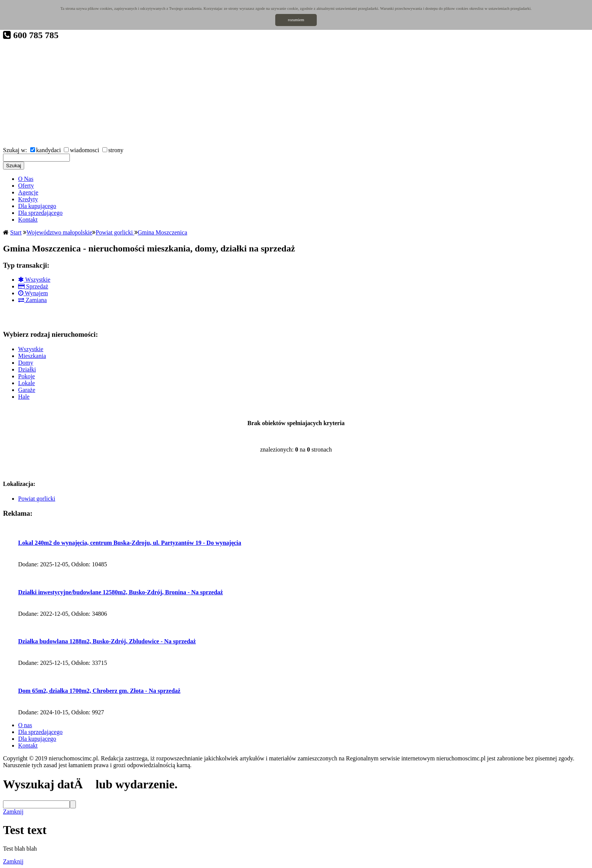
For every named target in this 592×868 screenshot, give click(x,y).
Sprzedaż (33, 286)
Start (16, 232)
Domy (26, 363)
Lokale (26, 383)
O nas (25, 725)
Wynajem (33, 293)
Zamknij (13, 812)
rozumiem (296, 20)
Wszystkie (34, 280)
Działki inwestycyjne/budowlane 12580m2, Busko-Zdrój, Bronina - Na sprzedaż (120, 592)
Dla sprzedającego (40, 213)
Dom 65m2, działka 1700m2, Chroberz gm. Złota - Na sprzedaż (99, 691)
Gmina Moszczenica (163, 232)
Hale (24, 397)
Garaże (27, 390)
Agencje (28, 192)
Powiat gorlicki (115, 232)
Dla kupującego (37, 206)
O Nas (26, 179)
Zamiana (32, 300)
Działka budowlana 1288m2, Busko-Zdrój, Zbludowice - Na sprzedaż (107, 641)
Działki (27, 369)
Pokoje (26, 376)
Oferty (26, 186)
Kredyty (28, 199)
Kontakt (28, 220)
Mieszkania (32, 356)
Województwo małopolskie (59, 232)
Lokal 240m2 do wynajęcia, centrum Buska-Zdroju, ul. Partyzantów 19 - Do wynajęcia (130, 543)
